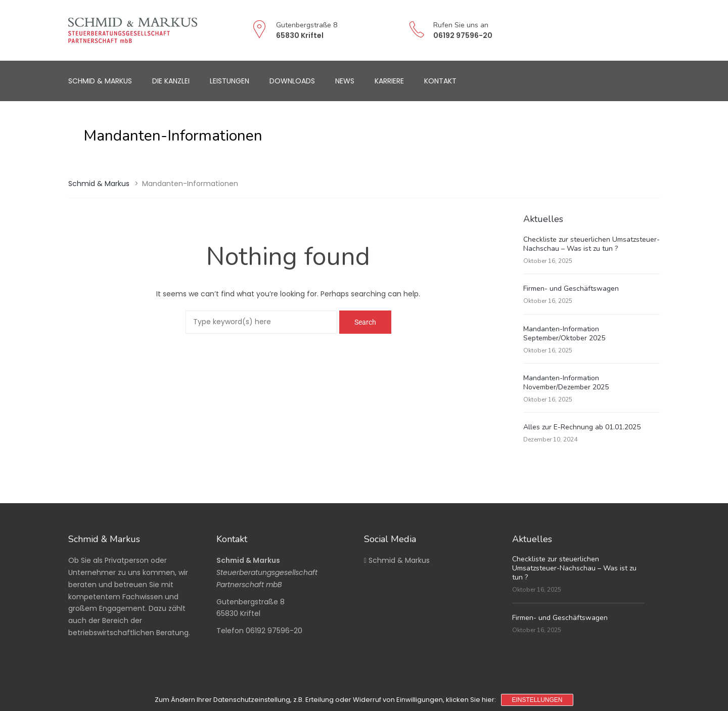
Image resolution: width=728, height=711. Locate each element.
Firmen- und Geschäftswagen (571, 288)
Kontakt (440, 81)
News (345, 81)
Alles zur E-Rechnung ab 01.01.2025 (582, 427)
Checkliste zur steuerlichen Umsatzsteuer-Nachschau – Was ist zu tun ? (591, 244)
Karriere (389, 81)
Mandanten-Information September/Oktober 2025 (564, 334)
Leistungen (230, 81)
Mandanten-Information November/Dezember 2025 (566, 383)
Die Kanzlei (171, 81)
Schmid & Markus (100, 81)
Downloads (292, 81)
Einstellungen (537, 700)
